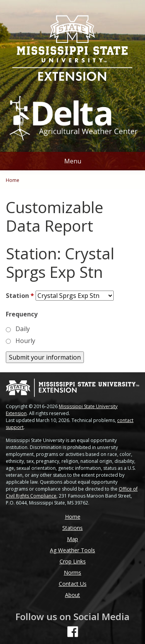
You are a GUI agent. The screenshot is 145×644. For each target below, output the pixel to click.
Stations (72, 528)
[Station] (75, 296)
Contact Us (73, 584)
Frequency (22, 314)
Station (20, 296)
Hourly (25, 341)
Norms (72, 573)
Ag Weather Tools (72, 550)
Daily (23, 329)
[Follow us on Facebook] (73, 632)
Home (13, 180)
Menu (73, 161)
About (72, 595)
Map (72, 539)
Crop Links (73, 561)
